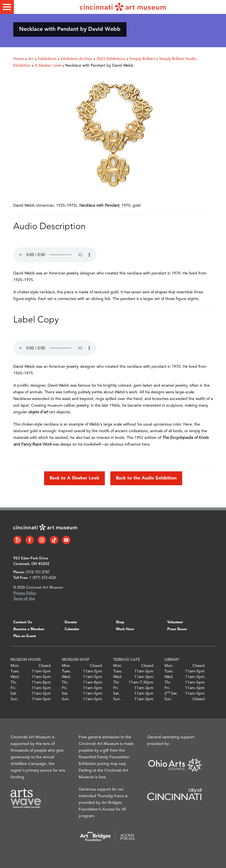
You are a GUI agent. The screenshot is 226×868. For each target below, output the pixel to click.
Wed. (15, 677)
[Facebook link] (30, 540)
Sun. (14, 699)
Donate (71, 622)
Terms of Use (24, 599)
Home (19, 59)
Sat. (14, 694)
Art (31, 59)
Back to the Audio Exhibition (146, 478)
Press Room (177, 629)
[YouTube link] (66, 540)
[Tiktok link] (54, 540)
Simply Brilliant (142, 59)
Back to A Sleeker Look (74, 478)
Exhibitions (47, 59)
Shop (120, 622)
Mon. (15, 666)
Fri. (13, 688)
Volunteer (175, 622)
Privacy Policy (25, 593)
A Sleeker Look (48, 66)
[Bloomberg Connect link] (17, 540)
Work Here (125, 629)
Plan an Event (25, 636)
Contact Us (23, 622)
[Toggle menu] (7, 7)
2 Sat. (171, 694)
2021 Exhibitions (111, 59)
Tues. (15, 671)
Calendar (72, 629)
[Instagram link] (42, 540)
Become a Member (29, 629)
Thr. (14, 682)
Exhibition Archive (77, 59)
